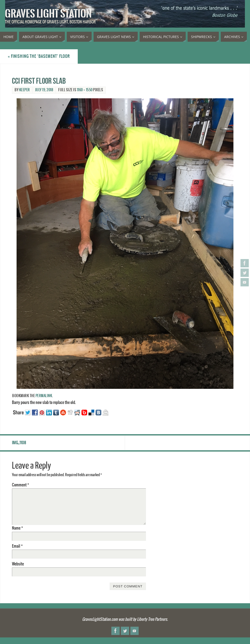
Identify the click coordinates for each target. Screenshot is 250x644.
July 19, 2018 (44, 90)
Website (18, 564)
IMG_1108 (19, 443)
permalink (44, 396)
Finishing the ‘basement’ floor (39, 56)
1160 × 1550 (85, 90)
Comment (20, 485)
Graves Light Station (48, 14)
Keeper (25, 90)
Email (17, 546)
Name (17, 528)
